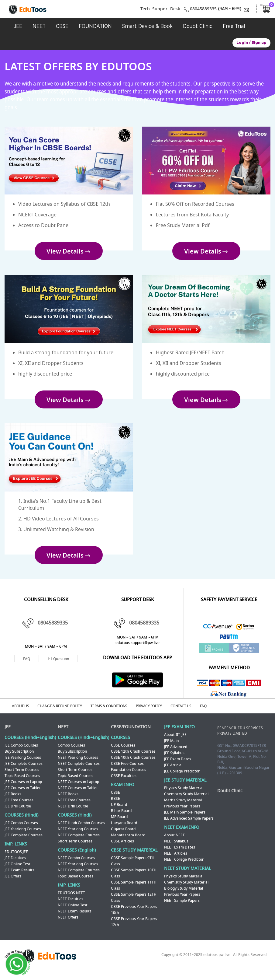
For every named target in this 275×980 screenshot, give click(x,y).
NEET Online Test (73, 911)
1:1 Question (58, 665)
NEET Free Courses (74, 806)
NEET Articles (176, 859)
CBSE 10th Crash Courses (133, 763)
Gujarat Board (123, 835)
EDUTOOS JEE (16, 857)
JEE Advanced (176, 752)
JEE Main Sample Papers (185, 818)
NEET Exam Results (75, 917)
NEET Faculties (70, 905)
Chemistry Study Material (186, 800)
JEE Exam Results (19, 876)
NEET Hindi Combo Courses (81, 828)
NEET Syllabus (176, 847)
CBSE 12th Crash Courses (133, 757)
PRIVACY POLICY (155, 712)
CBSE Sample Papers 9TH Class (133, 866)
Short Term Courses (22, 775)
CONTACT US (189, 712)
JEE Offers (13, 882)
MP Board (119, 822)
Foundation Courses (129, 775)
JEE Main (172, 746)
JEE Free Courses (19, 806)
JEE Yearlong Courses (23, 763)
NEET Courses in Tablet (78, 793)
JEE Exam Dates (178, 765)
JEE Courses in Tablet (23, 793)
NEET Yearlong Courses (78, 763)
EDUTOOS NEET (71, 898)
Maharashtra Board (128, 841)
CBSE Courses (123, 751)
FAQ (27, 665)
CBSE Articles (122, 847)
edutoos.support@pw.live (137, 649)
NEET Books (68, 800)
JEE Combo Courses (21, 751)
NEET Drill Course (73, 812)
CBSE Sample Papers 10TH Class (134, 879)
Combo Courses (71, 751)
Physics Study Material (184, 793)
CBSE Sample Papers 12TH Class (134, 903)
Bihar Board (121, 816)
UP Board (119, 810)
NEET (63, 732)
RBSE (115, 804)
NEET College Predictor (184, 865)
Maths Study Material (183, 806)
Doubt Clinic (230, 796)
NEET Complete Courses (79, 769)
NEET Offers (68, 923)
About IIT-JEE (175, 740)
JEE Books (13, 800)
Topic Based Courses (22, 781)
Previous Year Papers (182, 812)
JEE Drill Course (18, 812)
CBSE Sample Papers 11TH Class (134, 891)
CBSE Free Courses (127, 769)
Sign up (259, 43)
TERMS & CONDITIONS (113, 712)
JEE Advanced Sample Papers (189, 824)
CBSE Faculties (124, 781)
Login (242, 43)
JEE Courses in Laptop (23, 787)
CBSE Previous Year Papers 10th (134, 915)
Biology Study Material (184, 894)
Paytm (229, 644)
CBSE (115, 798)
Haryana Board (124, 828)
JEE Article (173, 771)
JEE (8, 732)
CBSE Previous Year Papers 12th (134, 927)
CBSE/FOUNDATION (131, 732)
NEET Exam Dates (180, 853)
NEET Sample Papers (182, 906)
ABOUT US (22, 712)
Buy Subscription (19, 757)
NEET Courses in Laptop (78, 787)
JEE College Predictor (182, 777)
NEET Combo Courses (76, 863)
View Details (65, 253)
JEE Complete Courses (24, 769)
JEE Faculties (15, 863)
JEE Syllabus (174, 758)
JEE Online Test (17, 870)
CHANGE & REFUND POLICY (63, 712)
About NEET (174, 841)
